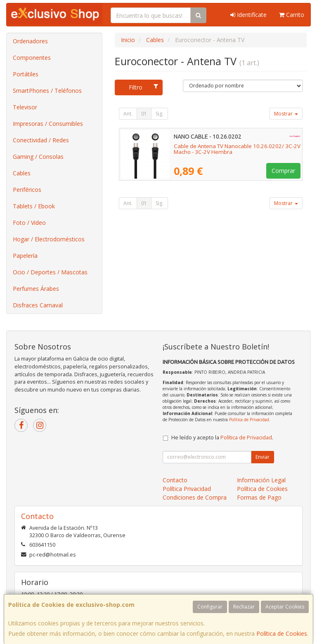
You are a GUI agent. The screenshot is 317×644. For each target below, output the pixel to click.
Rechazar (244, 607)
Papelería (25, 256)
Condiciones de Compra (195, 497)
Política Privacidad (187, 489)
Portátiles (26, 74)
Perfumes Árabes (36, 289)
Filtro (143, 87)
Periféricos (27, 190)
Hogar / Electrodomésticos (49, 239)
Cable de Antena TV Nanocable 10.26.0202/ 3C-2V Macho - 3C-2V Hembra (237, 149)
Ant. (128, 114)
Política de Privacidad (249, 420)
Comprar (283, 171)
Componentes (32, 58)
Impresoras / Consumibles (48, 124)
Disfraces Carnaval (38, 305)
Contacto (175, 480)
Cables (22, 173)
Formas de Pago (259, 497)
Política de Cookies (282, 633)
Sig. (160, 114)
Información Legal (261, 480)
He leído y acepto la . (222, 438)
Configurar (210, 607)
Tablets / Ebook (34, 206)
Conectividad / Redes (41, 140)
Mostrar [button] (286, 114)
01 (144, 114)
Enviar (263, 457)
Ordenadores (30, 41)
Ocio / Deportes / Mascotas (50, 272)
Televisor (25, 107)
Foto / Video (29, 223)
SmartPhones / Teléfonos (47, 91)
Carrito (292, 15)
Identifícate (248, 15)
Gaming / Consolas (38, 157)
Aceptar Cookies (285, 607)
